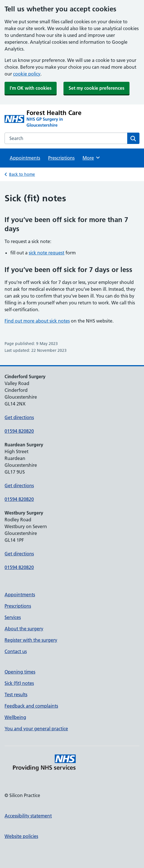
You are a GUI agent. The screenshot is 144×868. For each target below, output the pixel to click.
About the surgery (24, 629)
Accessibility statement (28, 816)
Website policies (21, 836)
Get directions (19, 417)
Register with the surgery (31, 640)
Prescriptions (61, 158)
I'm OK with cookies (31, 88)
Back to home (22, 174)
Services (13, 617)
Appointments (25, 158)
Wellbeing (15, 717)
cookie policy (27, 74)
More (91, 158)
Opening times (20, 672)
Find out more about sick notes (37, 321)
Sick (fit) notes (19, 683)
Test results (16, 695)
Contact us (16, 651)
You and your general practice (36, 729)
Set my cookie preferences (96, 88)
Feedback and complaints (31, 706)
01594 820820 (19, 431)
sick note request (47, 253)
